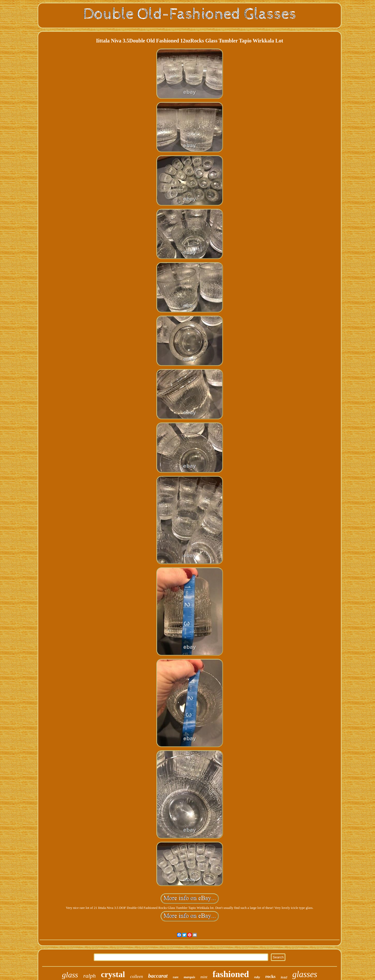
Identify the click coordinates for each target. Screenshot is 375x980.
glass (70, 975)
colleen (137, 976)
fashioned (231, 974)
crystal (113, 974)
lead (284, 977)
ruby (257, 977)
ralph (90, 976)
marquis (189, 977)
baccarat (158, 976)
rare (176, 977)
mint (204, 977)
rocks (270, 976)
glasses (305, 974)
